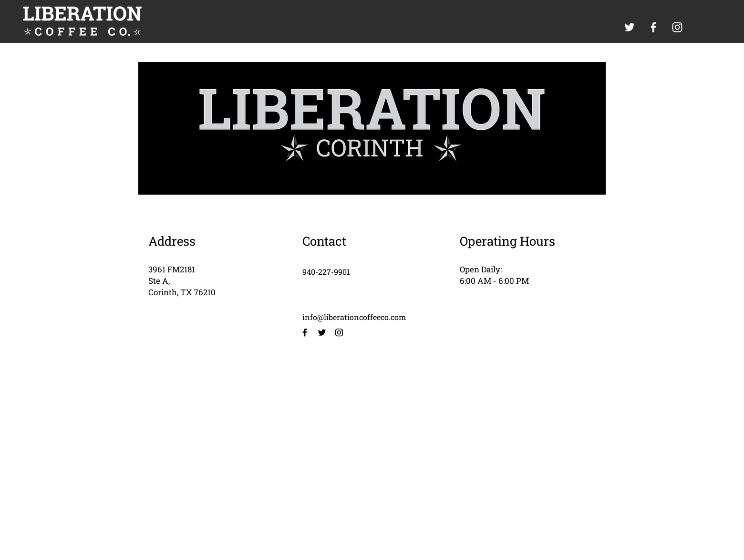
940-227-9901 (326, 272)
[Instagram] (339, 332)
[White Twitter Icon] (630, 27)
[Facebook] (305, 332)
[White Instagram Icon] (677, 27)
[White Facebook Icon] (653, 27)
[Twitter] (322, 332)
